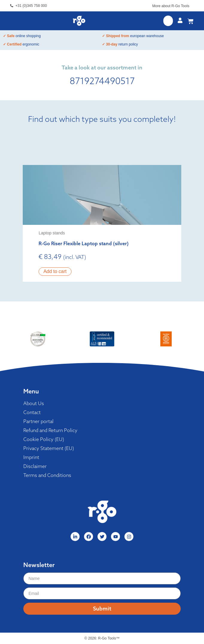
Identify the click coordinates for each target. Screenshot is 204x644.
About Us (34, 403)
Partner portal (38, 421)
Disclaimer (35, 466)
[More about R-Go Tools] (192, 7)
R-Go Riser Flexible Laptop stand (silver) (84, 243)
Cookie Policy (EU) (44, 439)
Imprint (31, 457)
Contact (32, 412)
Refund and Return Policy (50, 430)
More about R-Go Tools (171, 6)
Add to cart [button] (55, 271)
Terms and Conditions (47, 475)
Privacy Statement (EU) (49, 448)
